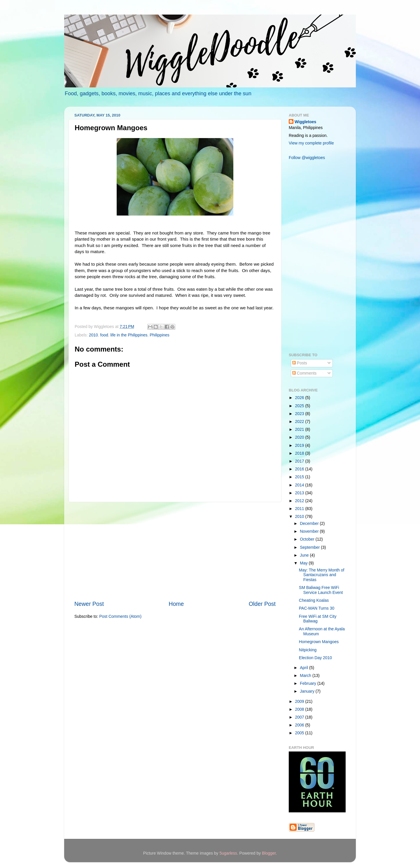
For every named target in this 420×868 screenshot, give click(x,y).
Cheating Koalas (314, 600)
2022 (300, 421)
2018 (300, 453)
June (305, 555)
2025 (300, 406)
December (310, 523)
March (306, 675)
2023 (300, 414)
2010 (93, 335)
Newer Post (89, 604)
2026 (300, 398)
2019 (300, 445)
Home (176, 604)
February (309, 683)
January (308, 691)
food (104, 335)
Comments (304, 373)
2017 (300, 461)
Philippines (159, 335)
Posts (300, 363)
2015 (300, 477)
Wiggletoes (305, 122)
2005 (300, 733)
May (304, 563)
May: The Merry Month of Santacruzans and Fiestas (322, 575)
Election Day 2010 (315, 658)
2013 (300, 493)
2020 (300, 437)
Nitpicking (308, 650)
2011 (300, 509)
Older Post (262, 604)
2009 (300, 701)
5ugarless (228, 853)
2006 (300, 725)
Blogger (269, 853)
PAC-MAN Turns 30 (317, 608)
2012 (300, 501)
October (308, 539)
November (310, 531)
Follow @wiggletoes (307, 158)
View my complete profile (311, 143)
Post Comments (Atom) (120, 616)
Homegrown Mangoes (319, 642)
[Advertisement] (175, 551)
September (310, 547)
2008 (300, 709)
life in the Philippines (129, 335)
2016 (300, 469)
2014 (300, 485)
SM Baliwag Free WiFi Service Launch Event (321, 590)
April (304, 668)
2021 (300, 429)
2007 (300, 717)
